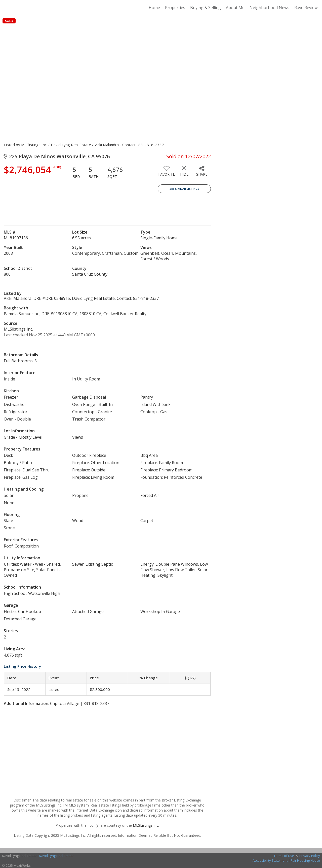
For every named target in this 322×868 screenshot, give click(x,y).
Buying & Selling (206, 8)
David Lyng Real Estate (56, 856)
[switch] (167, 173)
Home (154, 8)
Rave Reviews (307, 8)
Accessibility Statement (270, 860)
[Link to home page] (39, 8)
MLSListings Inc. (146, 825)
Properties (175, 8)
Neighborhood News (269, 8)
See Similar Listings (184, 189)
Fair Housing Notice (305, 860)
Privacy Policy (310, 856)
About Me (235, 8)
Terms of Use (284, 856)
